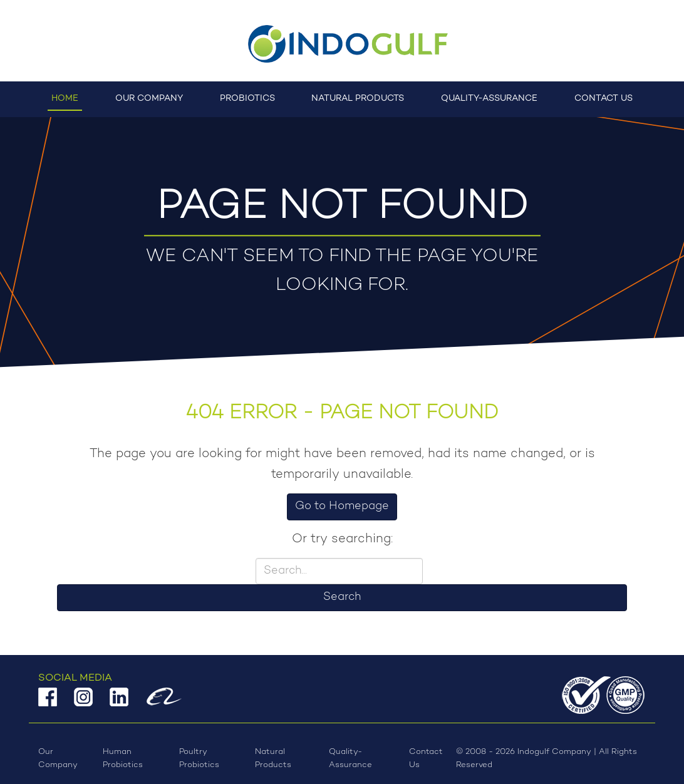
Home (65, 99)
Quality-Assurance (489, 99)
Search (342, 597)
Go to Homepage (342, 507)
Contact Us (604, 99)
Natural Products (358, 99)
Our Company (149, 99)
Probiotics (247, 99)
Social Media (75, 678)
